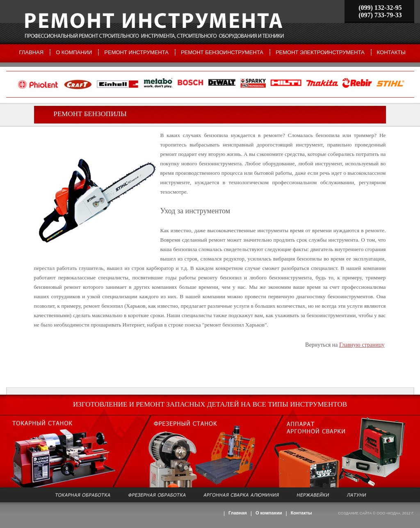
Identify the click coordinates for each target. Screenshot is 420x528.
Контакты (391, 52)
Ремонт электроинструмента (320, 52)
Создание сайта (355, 513)
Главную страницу (362, 345)
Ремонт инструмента (136, 52)
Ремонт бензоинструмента (222, 52)
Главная (32, 52)
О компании (74, 52)
